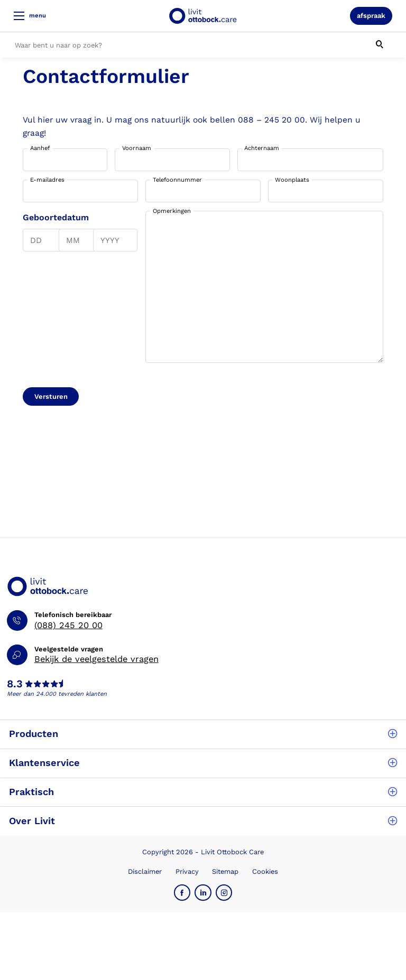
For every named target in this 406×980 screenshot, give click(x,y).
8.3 (15, 684)
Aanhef (40, 148)
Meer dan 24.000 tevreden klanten (57, 694)
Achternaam (262, 148)
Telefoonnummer (177, 180)
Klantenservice (203, 763)
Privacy (187, 871)
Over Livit (203, 821)
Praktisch (203, 792)
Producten (203, 734)
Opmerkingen (172, 211)
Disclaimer (145, 871)
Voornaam (137, 148)
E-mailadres (47, 180)
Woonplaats (292, 180)
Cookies (265, 871)
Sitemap (225, 871)
